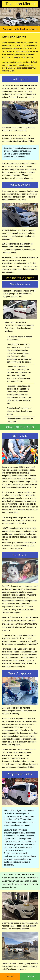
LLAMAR (30, 976)
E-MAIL (10, 976)
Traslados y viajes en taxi (25, 291)
